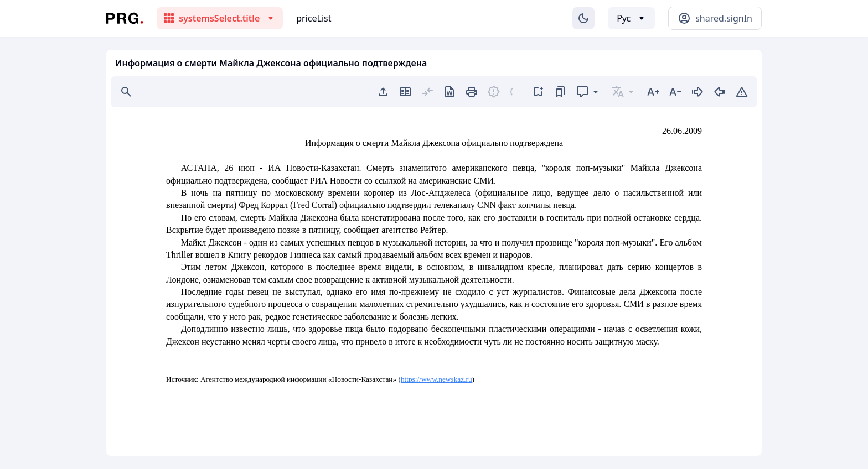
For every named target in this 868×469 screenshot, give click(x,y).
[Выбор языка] (631, 18)
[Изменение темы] (583, 18)
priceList (314, 18)
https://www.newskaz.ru (436, 379)
